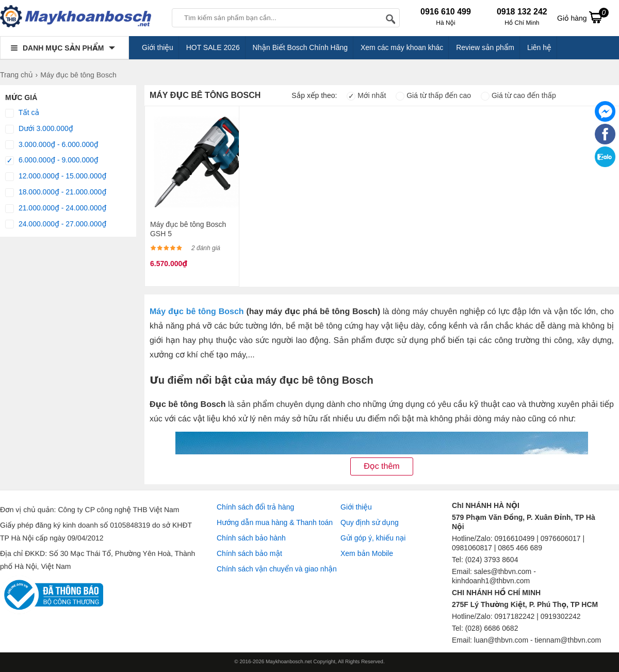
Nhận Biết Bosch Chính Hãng (300, 47)
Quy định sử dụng (370, 522)
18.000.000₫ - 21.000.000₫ (56, 192)
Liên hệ (539, 47)
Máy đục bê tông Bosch (197, 312)
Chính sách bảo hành (251, 538)
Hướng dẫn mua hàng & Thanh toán (275, 522)
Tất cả (22, 113)
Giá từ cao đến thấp (518, 95)
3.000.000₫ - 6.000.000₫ (52, 145)
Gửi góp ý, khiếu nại (373, 538)
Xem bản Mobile (367, 553)
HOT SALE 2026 (213, 47)
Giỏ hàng (583, 17)
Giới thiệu (158, 47)
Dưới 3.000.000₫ (39, 129)
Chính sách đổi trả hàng (255, 507)
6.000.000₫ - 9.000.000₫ (52, 160)
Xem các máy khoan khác (402, 47)
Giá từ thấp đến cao (433, 95)
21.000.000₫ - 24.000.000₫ (56, 208)
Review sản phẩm (485, 47)
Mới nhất (366, 95)
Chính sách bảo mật (249, 553)
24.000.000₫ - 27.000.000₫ (56, 224)
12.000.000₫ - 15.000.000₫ (56, 176)
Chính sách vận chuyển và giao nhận (277, 569)
